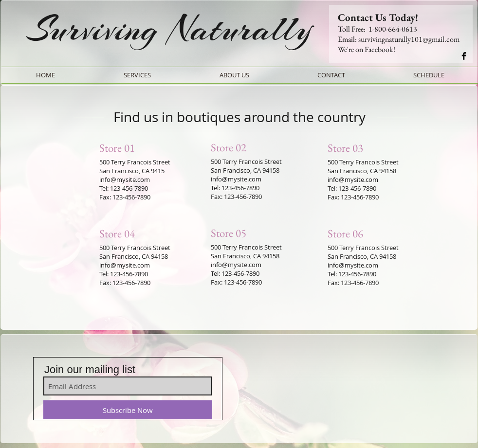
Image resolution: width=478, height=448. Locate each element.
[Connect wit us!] (464, 56)
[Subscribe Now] (128, 410)
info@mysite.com (125, 179)
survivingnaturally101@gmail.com (409, 39)
